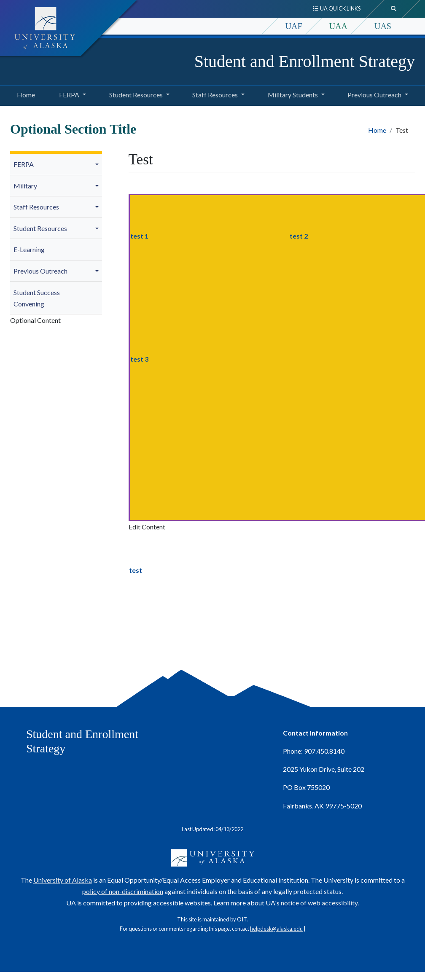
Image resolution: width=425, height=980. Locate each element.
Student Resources (40, 228)
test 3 (139, 359)
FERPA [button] (69, 95)
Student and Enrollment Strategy (305, 61)
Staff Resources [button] (215, 95)
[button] (98, 164)
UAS (383, 26)
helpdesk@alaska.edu (276, 929)
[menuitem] (56, 165)
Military (25, 186)
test (136, 570)
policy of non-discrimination (123, 891)
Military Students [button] (293, 95)
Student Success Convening (37, 298)
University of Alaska (63, 880)
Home (25, 94)
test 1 (139, 236)
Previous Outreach (40, 271)
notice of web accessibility (319, 903)
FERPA (24, 164)
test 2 (299, 236)
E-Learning (29, 249)
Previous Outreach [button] (374, 95)
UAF (294, 26)
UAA (338, 26)
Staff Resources (36, 207)
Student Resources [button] (136, 95)
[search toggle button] (394, 9)
